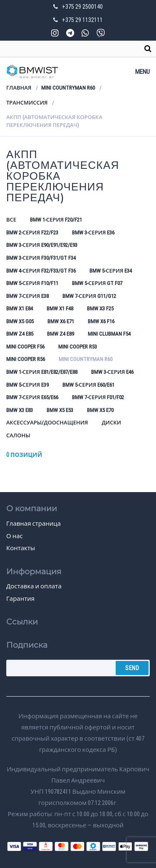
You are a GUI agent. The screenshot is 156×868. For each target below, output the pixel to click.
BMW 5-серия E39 (27, 385)
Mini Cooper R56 (26, 359)
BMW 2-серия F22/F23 (32, 233)
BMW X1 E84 (20, 308)
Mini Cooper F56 (25, 347)
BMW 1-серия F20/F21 (56, 220)
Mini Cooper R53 (78, 347)
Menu (142, 72)
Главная (19, 88)
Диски (111, 423)
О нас (15, 536)
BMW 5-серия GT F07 (97, 283)
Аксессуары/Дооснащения (47, 423)
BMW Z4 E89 (61, 334)
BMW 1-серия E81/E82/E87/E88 (42, 372)
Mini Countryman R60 (68, 88)
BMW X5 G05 (20, 321)
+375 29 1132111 (82, 20)
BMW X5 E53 (60, 410)
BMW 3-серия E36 (93, 233)
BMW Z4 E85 (20, 334)
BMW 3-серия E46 (112, 372)
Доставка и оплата (34, 586)
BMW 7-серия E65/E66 (32, 397)
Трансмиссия (27, 103)
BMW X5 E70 (100, 410)
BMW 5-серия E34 (111, 271)
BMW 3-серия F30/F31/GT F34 (41, 258)
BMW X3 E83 (20, 410)
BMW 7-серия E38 (27, 296)
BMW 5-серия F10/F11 (32, 283)
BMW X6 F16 (101, 321)
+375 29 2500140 (82, 7)
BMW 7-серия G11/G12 (89, 296)
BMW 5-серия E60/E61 (88, 385)
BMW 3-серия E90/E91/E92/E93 (42, 245)
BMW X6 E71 (61, 321)
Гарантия (20, 599)
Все (11, 220)
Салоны (18, 435)
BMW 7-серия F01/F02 (98, 397)
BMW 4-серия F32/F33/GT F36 (41, 271)
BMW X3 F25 (100, 308)
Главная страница (33, 524)
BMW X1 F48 (60, 308)
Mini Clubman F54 (109, 334)
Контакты (21, 548)
